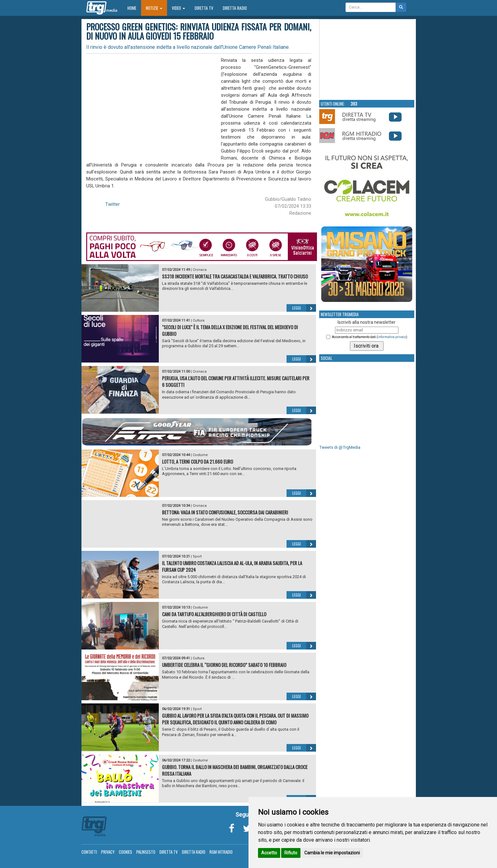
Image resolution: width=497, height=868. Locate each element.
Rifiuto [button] (291, 853)
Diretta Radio (235, 8)
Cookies (126, 852)
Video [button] (178, 8)
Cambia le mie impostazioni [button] (332, 853)
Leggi (304, 308)
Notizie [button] (154, 8)
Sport (197, 556)
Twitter (113, 204)
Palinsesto (146, 852)
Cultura (199, 320)
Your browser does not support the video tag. (367, 59)
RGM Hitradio (221, 852)
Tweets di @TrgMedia (340, 447)
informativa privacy (392, 337)
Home (134, 8)
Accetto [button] (269, 853)
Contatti (89, 852)
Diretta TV (204, 8)
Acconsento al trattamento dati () (370, 337)
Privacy (108, 852)
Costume (200, 455)
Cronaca (200, 270)
